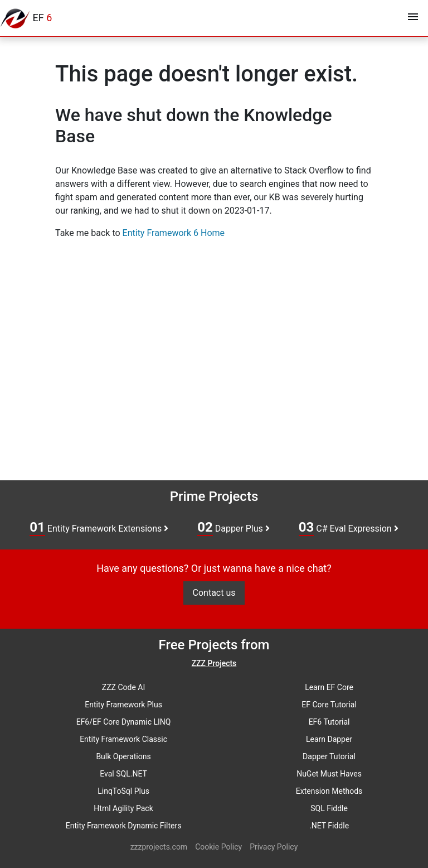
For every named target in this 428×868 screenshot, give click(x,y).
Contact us (214, 593)
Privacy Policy (274, 847)
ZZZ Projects (214, 663)
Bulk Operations (123, 756)
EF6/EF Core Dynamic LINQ (124, 722)
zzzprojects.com (159, 847)
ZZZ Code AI (123, 687)
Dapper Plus (234, 528)
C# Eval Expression (349, 528)
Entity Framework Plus (123, 705)
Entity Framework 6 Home (174, 233)
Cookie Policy (218, 847)
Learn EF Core (329, 687)
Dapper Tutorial (329, 756)
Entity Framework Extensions (99, 528)
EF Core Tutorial (329, 705)
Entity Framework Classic (123, 739)
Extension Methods (329, 791)
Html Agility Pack (123, 808)
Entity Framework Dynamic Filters (124, 826)
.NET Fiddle (329, 826)
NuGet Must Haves (329, 774)
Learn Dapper (329, 739)
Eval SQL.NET (123, 774)
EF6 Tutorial (329, 722)
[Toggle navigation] (413, 18)
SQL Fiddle (329, 808)
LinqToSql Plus (123, 791)
